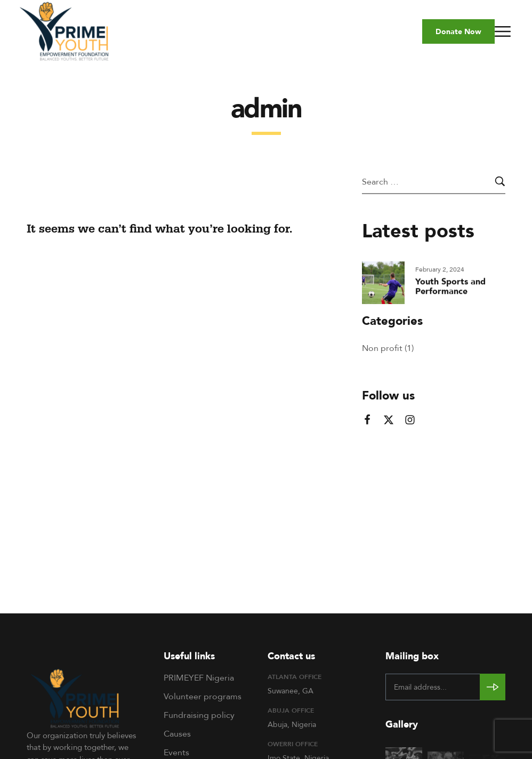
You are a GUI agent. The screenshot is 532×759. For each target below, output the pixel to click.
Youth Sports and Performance (450, 287)
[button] (458, 31)
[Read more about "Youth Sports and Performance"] (383, 284)
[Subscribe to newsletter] (493, 687)
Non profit (382, 348)
